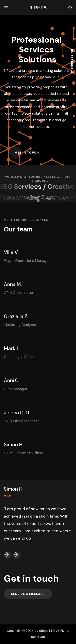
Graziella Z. (16, 316)
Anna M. (13, 284)
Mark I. (11, 348)
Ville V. (11, 252)
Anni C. (12, 380)
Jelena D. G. (17, 413)
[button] (70, 8)
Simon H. (14, 445)
